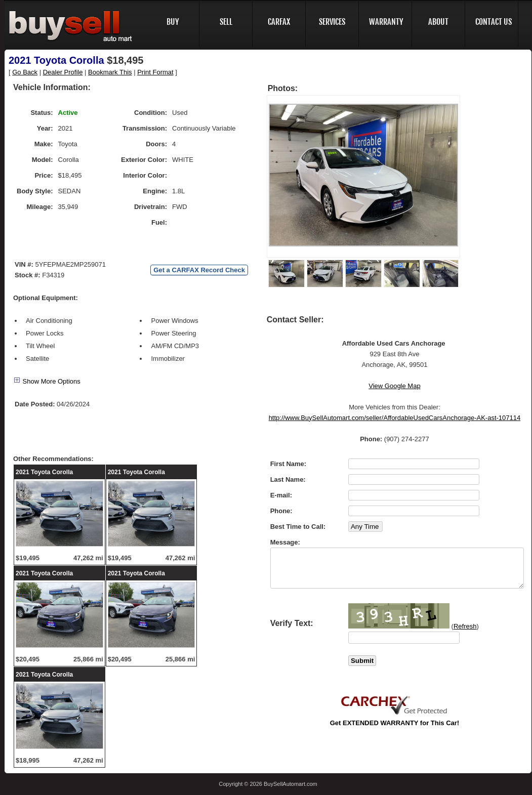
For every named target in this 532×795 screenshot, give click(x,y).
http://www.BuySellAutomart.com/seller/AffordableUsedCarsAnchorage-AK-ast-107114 (395, 418)
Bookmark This (110, 72)
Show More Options (47, 381)
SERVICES (332, 22)
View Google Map (394, 386)
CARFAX (279, 22)
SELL (226, 22)
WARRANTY (386, 22)
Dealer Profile (63, 72)
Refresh (465, 626)
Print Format (155, 72)
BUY (173, 22)
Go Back (25, 72)
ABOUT (438, 22)
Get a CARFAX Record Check (199, 270)
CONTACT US (494, 22)
